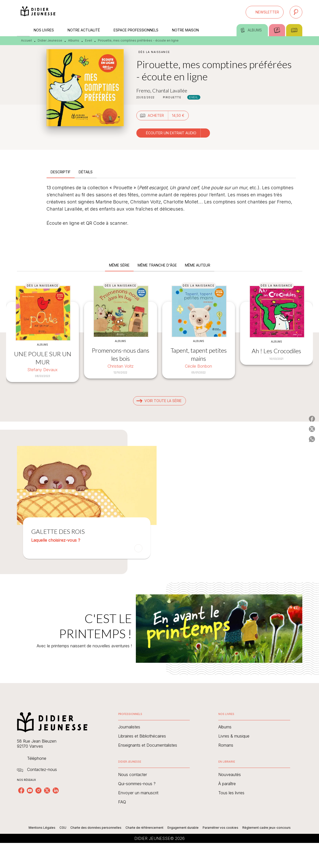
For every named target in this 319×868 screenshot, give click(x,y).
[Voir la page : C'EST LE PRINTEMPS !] (159, 622)
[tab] (23, 30)
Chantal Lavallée (170, 90)
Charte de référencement (144, 828)
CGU (63, 828)
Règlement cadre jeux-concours (267, 828)
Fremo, (144, 90)
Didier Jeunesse (50, 40)
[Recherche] (296, 12)
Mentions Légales (42, 828)
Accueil (26, 40)
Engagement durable (183, 828)
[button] (265, 12)
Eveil (89, 40)
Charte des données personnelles (96, 828)
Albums (74, 40)
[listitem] (21, 790)
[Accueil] (38, 12)
